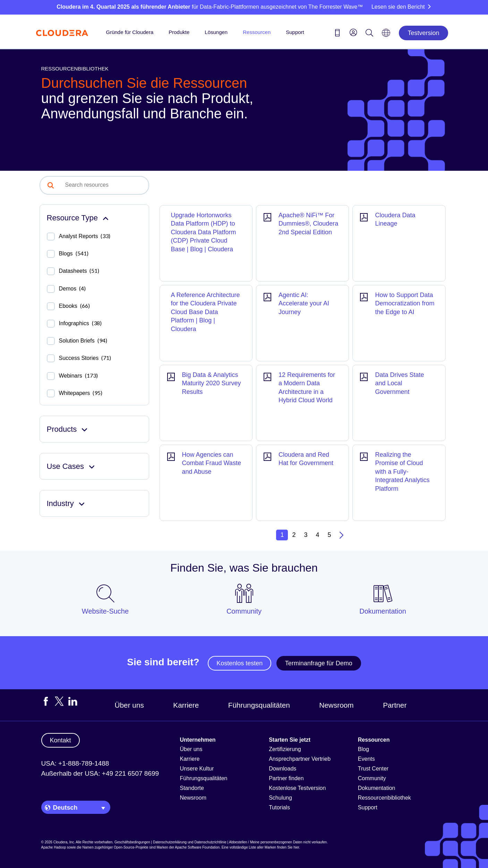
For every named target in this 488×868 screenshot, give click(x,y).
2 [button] (294, 535)
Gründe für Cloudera (130, 32)
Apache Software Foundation (197, 847)
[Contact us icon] (337, 34)
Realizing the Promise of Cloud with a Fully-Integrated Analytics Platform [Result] (402, 472)
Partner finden (286, 778)
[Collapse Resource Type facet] (106, 218)
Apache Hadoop (54, 847)
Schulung (280, 798)
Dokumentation (377, 788)
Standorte (192, 788)
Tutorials (279, 807)
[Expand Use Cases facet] (92, 466)
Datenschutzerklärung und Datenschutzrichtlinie (190, 842)
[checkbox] (51, 237)
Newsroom (336, 705)
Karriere (186, 705)
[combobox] (105, 185)
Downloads (282, 769)
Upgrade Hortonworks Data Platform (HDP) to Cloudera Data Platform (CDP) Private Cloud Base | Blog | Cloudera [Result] (204, 232)
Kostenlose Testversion (297, 788)
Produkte (179, 32)
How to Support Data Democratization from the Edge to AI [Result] (405, 304)
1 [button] (282, 535)
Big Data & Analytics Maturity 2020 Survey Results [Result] (212, 383)
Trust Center (373, 769)
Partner (395, 705)
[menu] (353, 32)
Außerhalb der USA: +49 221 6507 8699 (100, 773)
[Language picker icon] (386, 35)
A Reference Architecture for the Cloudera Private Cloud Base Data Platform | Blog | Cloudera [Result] (206, 312)
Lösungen (216, 32)
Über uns (129, 705)
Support (295, 32)
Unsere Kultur (197, 769)
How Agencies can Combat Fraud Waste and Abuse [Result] (212, 463)
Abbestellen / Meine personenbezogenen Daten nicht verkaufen (278, 842)
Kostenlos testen (239, 663)
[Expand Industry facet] (82, 503)
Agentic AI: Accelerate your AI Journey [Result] (304, 304)
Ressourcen (257, 32)
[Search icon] (369, 34)
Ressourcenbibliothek (384, 798)
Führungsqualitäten (259, 705)
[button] (51, 185)
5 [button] (329, 535)
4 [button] (318, 535)
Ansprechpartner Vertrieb (300, 759)
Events (366, 759)
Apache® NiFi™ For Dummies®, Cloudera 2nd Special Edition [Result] (308, 224)
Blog (363, 749)
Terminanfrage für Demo (319, 663)
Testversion (423, 33)
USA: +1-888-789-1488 (75, 763)
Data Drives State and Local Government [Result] (399, 383)
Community (372, 778)
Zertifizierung (285, 749)
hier (296, 847)
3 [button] (306, 535)
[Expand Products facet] (84, 429)
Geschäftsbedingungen (132, 842)
